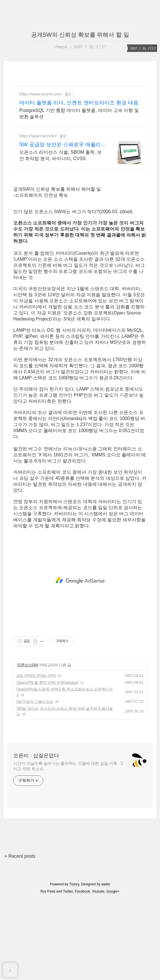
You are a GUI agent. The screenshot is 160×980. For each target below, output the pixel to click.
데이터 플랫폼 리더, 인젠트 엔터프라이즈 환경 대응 (79, 103)
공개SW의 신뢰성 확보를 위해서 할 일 (80, 35)
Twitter (68, 972)
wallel (106, 965)
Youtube (98, 972)
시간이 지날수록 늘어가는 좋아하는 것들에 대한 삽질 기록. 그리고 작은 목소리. (68, 847)
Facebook (83, 972)
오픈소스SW (28, 746)
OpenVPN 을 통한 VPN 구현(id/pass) (47, 763)
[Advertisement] (80, 216)
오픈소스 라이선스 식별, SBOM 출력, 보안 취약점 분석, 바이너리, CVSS (61, 155)
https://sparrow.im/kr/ (38, 136)
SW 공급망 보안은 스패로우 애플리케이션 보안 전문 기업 (63, 145)
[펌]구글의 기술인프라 (35, 782)
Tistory (74, 965)
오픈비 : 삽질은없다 (36, 836)
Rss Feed (48, 972)
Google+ (113, 972)
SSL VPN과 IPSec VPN (36, 756)
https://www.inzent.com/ (41, 94)
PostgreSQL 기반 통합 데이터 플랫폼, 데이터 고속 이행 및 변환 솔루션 (79, 114)
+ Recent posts (20, 937)
